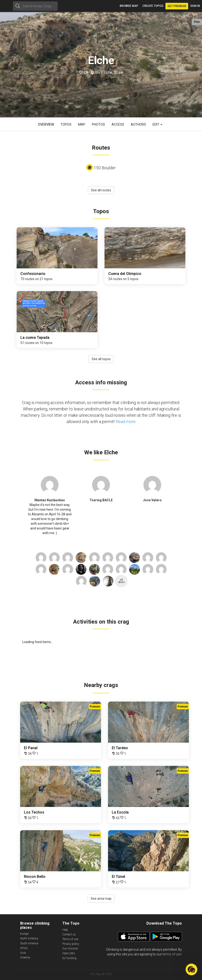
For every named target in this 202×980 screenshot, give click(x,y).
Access (118, 124)
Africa (24, 948)
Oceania (25, 957)
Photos (98, 124)
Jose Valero (152, 500)
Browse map (129, 6)
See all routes (101, 190)
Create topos (153, 6)
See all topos (101, 359)
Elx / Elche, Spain (109, 73)
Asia (23, 953)
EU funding (69, 958)
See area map (101, 899)
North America (29, 938)
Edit (157, 124)
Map (82, 124)
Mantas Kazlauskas (50, 500)
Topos (66, 124)
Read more (126, 422)
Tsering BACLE (101, 500)
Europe (24, 934)
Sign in (195, 6)
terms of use (172, 954)
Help (65, 930)
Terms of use (70, 939)
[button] (191, 969)
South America (29, 943)
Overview (46, 124)
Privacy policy (71, 944)
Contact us (69, 934)
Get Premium (177, 6)
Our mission (70, 949)
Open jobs (69, 953)
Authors (138, 124)
